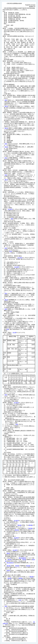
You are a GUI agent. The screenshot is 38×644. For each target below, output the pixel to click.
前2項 (6, 147)
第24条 (19, 525)
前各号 (8, 570)
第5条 (8, 553)
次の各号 (10, 209)
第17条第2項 (22, 558)
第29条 (31, 525)
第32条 (17, 530)
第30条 (28, 566)
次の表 (14, 332)
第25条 (30, 528)
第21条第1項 (10, 563)
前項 (6, 100)
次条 (8, 329)
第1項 (6, 106)
